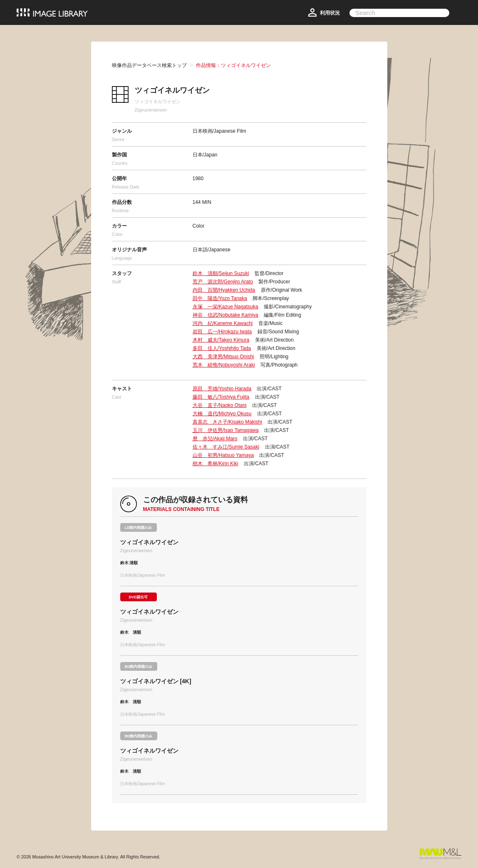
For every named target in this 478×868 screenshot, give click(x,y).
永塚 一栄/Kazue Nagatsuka (225, 307)
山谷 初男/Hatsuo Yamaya (223, 455)
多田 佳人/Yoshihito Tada (222, 348)
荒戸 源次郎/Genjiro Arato (223, 282)
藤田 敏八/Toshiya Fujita (221, 397)
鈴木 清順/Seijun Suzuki (221, 273)
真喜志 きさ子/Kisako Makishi (227, 422)
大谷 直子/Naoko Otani (220, 405)
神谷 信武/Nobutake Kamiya (225, 315)
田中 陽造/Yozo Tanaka (220, 298)
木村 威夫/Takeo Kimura (221, 340)
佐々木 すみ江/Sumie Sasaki (226, 447)
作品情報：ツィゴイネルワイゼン (233, 65)
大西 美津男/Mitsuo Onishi (223, 357)
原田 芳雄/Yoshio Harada (222, 389)
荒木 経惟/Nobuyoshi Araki (224, 365)
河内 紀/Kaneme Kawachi (223, 323)
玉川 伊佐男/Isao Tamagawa (226, 430)
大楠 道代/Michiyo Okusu (222, 414)
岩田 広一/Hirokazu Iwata (222, 332)
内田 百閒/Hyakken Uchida (224, 290)
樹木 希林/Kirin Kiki (215, 464)
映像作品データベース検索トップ (149, 65)
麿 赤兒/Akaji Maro (215, 439)
